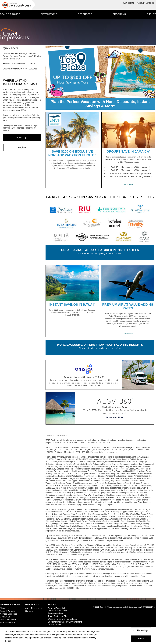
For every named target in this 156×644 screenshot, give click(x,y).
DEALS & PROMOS (10, 14)
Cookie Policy (54, 628)
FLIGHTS (151, 14)
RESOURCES (85, 14)
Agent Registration (34, 608)
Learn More (128, 184)
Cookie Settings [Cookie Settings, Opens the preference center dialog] (141, 632)
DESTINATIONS (49, 14)
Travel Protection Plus (58, 616)
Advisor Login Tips (8, 614)
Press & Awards (7, 611)
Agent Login (22, 137)
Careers (29, 611)
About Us (4, 608)
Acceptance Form (56, 613)
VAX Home (129, 3)
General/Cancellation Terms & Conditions (57, 609)
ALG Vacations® (8, 623)
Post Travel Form (8, 620)
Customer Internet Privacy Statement (65, 622)
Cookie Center (54, 625)
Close (141, 641)
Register (22, 147)
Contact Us (5, 617)
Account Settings (145, 3)
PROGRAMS (119, 14)
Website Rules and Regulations (62, 619)
